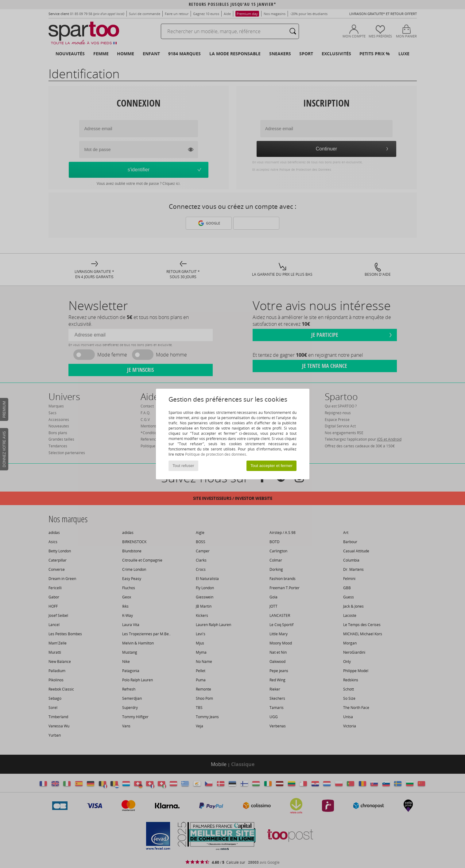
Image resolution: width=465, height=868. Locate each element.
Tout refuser (183, 466)
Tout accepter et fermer (271, 466)
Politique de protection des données (216, 454)
